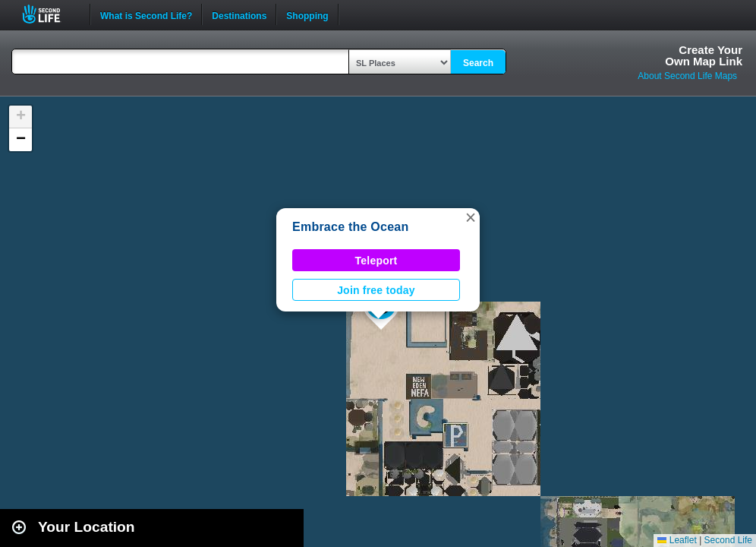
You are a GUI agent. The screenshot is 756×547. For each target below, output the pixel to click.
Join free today (376, 290)
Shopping (307, 14)
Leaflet (677, 540)
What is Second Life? (146, 14)
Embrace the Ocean (350, 227)
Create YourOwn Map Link (704, 55)
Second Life (50, 14)
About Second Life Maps (687, 76)
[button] (471, 217)
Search (478, 63)
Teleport (376, 261)
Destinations (239, 14)
